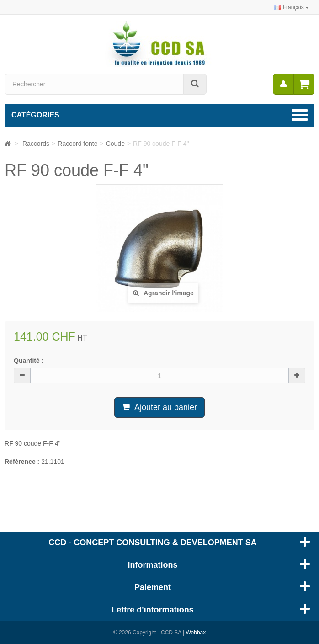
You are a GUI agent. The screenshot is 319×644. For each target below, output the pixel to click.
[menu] (283, 84)
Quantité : (29, 361)
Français (291, 7)
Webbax (196, 633)
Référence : (22, 462)
